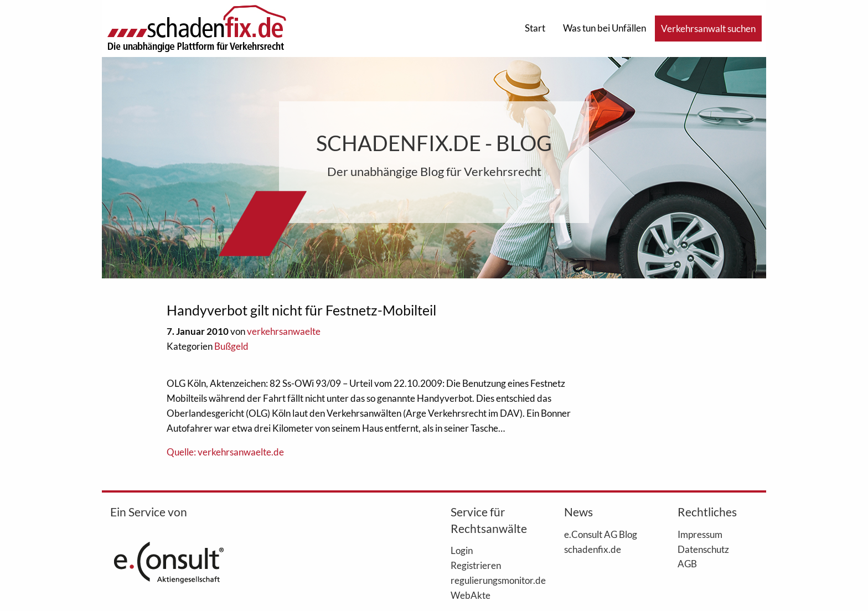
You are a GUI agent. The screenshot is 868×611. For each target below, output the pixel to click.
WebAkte (471, 595)
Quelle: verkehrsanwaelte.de (225, 452)
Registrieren (476, 565)
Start (535, 28)
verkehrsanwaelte (284, 331)
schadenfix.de (593, 549)
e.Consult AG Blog (601, 534)
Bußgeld (231, 346)
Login (462, 550)
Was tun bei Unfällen (604, 28)
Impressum (700, 534)
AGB (687, 563)
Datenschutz (703, 549)
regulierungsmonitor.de (491, 580)
